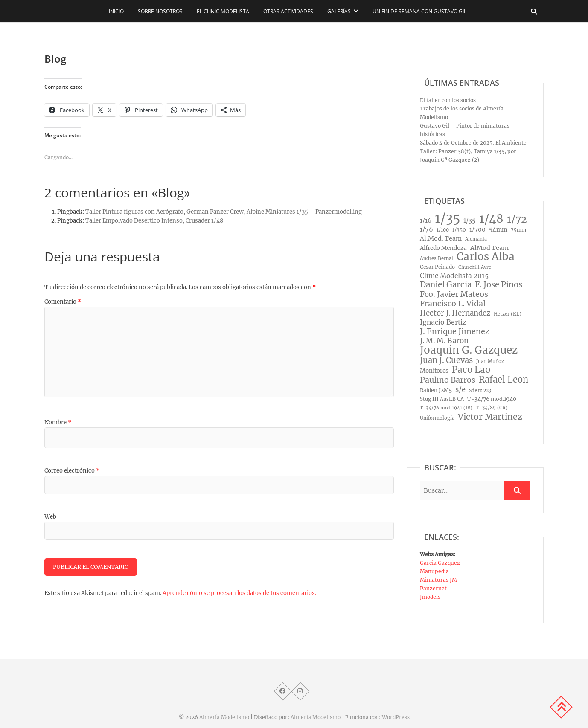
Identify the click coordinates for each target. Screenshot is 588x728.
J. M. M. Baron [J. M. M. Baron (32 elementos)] (444, 341)
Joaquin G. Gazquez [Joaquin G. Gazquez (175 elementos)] (469, 350)
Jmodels (430, 597)
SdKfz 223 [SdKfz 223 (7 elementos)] (480, 390)
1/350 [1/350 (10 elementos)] (459, 230)
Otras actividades (288, 11)
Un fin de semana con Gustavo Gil (419, 11)
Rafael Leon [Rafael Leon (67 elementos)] (504, 380)
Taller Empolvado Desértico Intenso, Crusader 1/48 (154, 221)
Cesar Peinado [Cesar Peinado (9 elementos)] (437, 267)
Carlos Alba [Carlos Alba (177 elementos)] (486, 257)
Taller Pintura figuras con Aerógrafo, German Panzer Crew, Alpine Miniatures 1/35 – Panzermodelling (224, 212)
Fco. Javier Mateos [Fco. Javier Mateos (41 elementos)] (454, 294)
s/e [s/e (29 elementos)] (460, 389)
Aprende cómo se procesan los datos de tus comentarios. (239, 593)
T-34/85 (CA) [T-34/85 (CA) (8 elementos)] (492, 408)
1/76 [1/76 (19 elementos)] (426, 229)
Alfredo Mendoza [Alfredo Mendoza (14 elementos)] (443, 248)
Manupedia (434, 571)
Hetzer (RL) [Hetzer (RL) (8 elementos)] (508, 314)
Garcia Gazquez (440, 563)
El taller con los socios (448, 100)
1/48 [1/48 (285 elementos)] (491, 219)
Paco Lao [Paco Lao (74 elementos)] (471, 370)
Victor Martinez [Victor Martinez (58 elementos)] (490, 417)
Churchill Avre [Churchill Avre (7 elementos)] (475, 267)
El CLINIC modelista (223, 11)
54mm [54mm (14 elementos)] (498, 230)
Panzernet (433, 588)
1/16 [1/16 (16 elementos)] (426, 220)
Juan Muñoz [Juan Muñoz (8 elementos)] (490, 361)
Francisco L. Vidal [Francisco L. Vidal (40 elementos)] (453, 304)
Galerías (339, 11)
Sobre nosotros (160, 11)
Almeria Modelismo (316, 717)
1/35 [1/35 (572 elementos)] (447, 218)
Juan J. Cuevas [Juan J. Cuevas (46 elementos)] (446, 360)
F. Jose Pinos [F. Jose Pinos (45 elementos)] (499, 285)
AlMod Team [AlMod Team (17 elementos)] (489, 248)
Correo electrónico (72, 471)
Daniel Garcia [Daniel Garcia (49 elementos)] (446, 285)
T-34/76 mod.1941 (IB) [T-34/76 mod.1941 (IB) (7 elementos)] (446, 408)
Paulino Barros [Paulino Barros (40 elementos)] (448, 380)
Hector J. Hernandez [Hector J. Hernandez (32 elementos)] (455, 313)
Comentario (63, 302)
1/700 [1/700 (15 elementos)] (477, 230)
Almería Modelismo (224, 717)
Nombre (58, 422)
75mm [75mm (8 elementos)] (518, 230)
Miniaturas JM (438, 580)
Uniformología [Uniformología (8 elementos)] (437, 418)
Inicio (116, 11)
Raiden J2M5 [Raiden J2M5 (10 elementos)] (436, 390)
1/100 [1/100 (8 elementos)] (443, 230)
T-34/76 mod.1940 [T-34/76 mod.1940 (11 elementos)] (492, 399)
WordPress (396, 717)
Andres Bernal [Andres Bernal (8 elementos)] (437, 258)
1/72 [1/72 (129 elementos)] (517, 219)
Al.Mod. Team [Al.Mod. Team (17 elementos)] (441, 238)
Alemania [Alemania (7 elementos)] (476, 239)
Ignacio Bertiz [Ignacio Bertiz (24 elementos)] (443, 322)
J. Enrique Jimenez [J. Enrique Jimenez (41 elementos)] (455, 331)
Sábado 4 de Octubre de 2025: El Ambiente (473, 143)
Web (50, 517)
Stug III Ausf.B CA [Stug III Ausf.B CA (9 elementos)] (442, 399)
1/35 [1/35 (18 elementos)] (470, 220)
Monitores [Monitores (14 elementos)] (434, 371)
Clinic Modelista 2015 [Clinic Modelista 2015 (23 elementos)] (454, 276)
